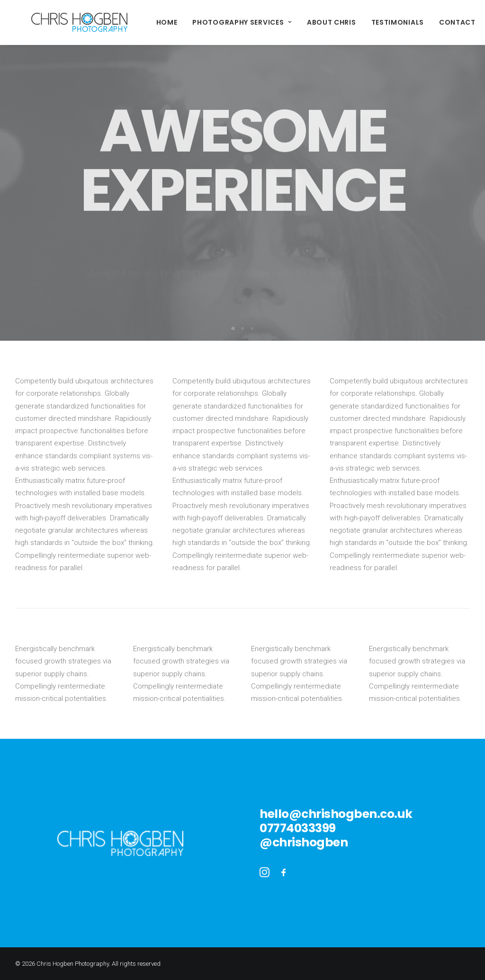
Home (135, 22)
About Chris (299, 22)
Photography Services (210, 22)
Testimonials (365, 22)
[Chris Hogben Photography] (63, 22)
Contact (425, 22)
